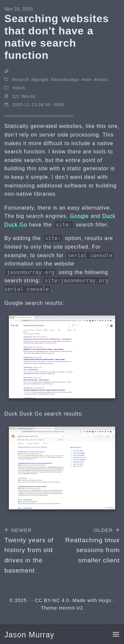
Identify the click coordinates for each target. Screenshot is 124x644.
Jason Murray (29, 635)
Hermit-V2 (71, 608)
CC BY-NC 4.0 (52, 600)
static (103, 80)
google (41, 80)
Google (79, 216)
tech (21, 88)
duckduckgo (66, 80)
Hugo (105, 600)
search (22, 80)
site (88, 80)
